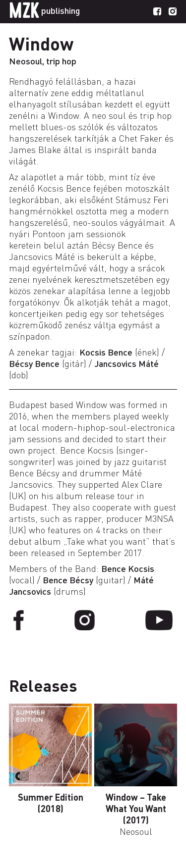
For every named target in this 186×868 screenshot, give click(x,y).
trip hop (61, 61)
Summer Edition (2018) (51, 803)
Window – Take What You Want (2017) (136, 808)
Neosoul (26, 61)
